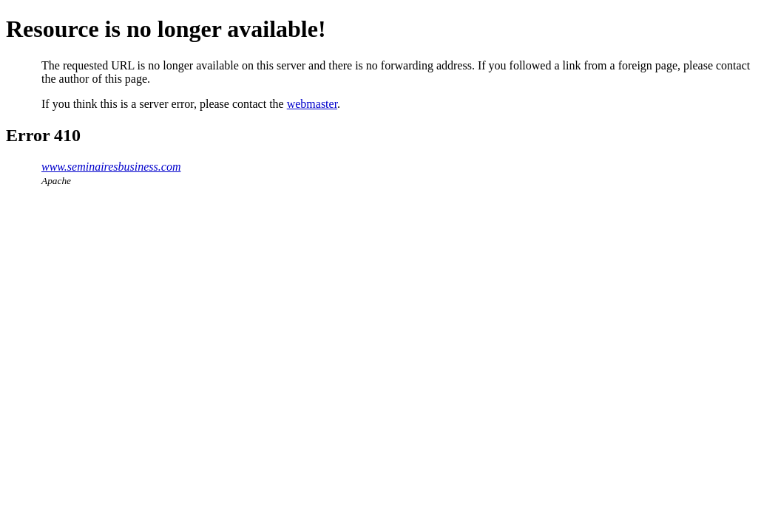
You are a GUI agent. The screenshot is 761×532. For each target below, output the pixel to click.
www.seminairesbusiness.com (111, 167)
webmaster (312, 104)
